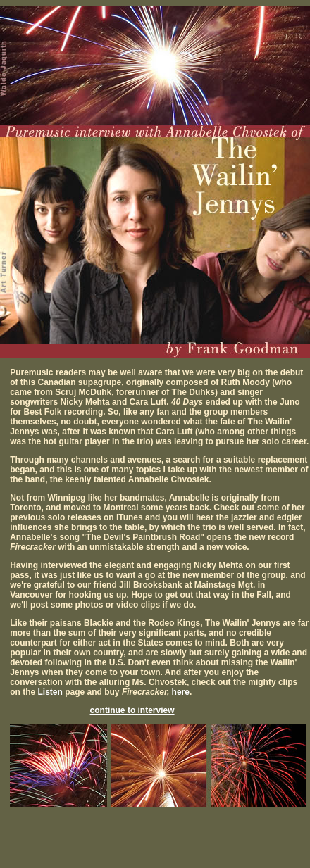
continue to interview (132, 710)
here (181, 692)
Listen (50, 692)
